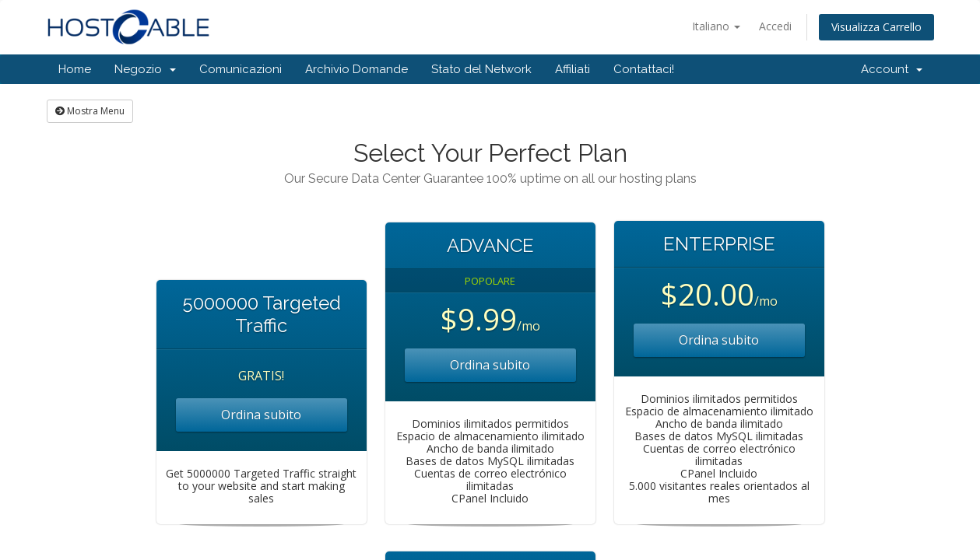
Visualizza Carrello (876, 27)
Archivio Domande (357, 69)
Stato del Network (481, 69)
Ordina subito (261, 415)
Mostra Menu (90, 111)
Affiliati (573, 69)
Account (892, 69)
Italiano (716, 26)
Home (75, 69)
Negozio (145, 69)
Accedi (775, 26)
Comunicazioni (241, 69)
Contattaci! (644, 69)
